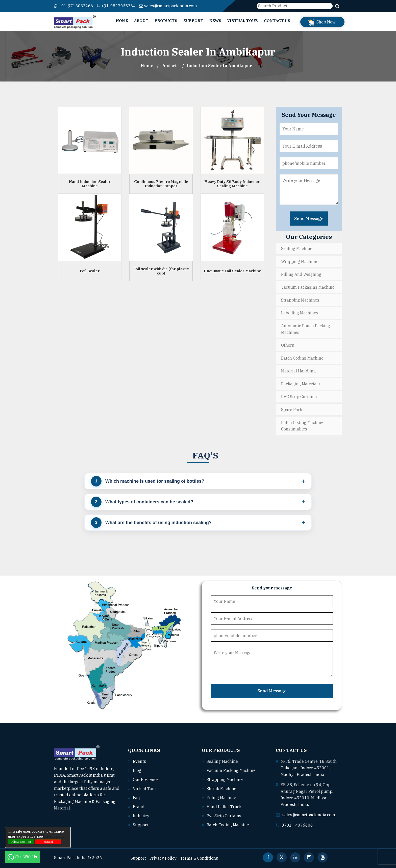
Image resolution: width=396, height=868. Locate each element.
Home (122, 21)
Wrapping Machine (299, 261)
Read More (84, 808)
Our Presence (146, 779)
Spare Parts (292, 410)
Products (166, 21)
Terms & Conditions (199, 858)
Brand (139, 807)
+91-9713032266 (74, 6)
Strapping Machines (300, 300)
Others (288, 345)
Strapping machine (225, 779)
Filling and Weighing (301, 274)
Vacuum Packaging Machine (308, 287)
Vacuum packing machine (231, 770)
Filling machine (221, 798)
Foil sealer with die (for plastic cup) (161, 271)
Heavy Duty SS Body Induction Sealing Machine (232, 184)
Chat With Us (23, 857)
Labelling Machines (300, 313)
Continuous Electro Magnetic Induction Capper (161, 184)
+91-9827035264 (116, 6)
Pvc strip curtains (224, 816)
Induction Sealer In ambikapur (219, 66)
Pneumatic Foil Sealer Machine (232, 271)
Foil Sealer (90, 271)
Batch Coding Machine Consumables (302, 426)
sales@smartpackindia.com (168, 6)
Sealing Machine (297, 249)
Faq (136, 798)
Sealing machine (222, 761)
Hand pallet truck (224, 807)
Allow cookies (21, 842)
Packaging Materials (300, 384)
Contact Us (277, 21)
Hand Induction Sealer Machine (90, 184)
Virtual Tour (243, 21)
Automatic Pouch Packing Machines (306, 329)
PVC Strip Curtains (299, 397)
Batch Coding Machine (302, 358)
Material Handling (298, 371)
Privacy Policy (163, 858)
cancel (48, 842)
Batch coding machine (228, 825)
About (141, 21)
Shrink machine (221, 789)
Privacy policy (55, 836)
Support (193, 21)
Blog (137, 770)
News (215, 21)
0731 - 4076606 (297, 825)
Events (139, 761)
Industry (141, 816)
